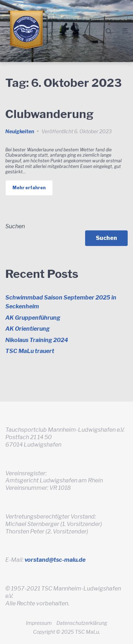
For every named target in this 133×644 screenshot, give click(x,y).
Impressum (39, 623)
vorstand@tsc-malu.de (55, 560)
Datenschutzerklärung (82, 623)
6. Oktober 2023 (93, 131)
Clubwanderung (49, 114)
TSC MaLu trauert (30, 351)
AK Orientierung (27, 329)
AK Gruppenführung (33, 318)
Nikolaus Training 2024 (37, 340)
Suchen (15, 226)
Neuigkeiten (20, 131)
